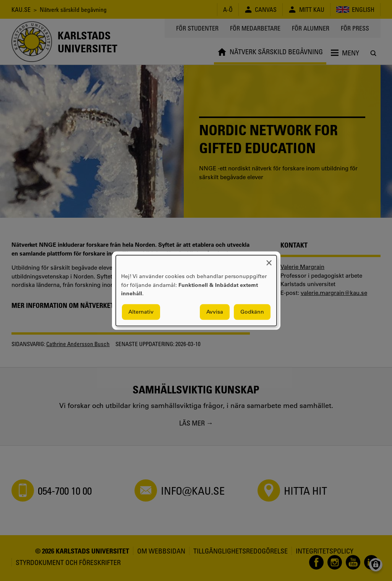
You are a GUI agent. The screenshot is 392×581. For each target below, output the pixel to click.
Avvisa (215, 312)
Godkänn (252, 312)
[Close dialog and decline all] (269, 260)
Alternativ (141, 312)
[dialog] (196, 290)
